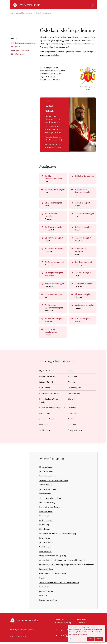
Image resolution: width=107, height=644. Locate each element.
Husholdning (44, 526)
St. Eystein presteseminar (49, 491)
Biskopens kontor (46, 469)
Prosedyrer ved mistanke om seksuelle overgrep (58, 535)
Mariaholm (43, 597)
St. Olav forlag (45, 540)
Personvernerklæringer (48, 602)
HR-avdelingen (45, 531)
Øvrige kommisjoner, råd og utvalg (52, 557)
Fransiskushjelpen (46, 571)
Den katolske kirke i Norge (24, 13)
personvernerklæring (80, 634)
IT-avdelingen (44, 517)
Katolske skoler (45, 495)
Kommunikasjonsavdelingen (50, 509)
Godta (99, 639)
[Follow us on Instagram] (67, 637)
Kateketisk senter (46, 513)
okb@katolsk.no (52, 68)
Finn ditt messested (75, 52)
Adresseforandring (46, 593)
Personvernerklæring (63, 624)
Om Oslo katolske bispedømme (23, 43)
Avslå (91, 639)
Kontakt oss (59, 621)
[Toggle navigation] (93, 5)
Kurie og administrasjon (20, 50)
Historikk (62, 52)
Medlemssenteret (46, 522)
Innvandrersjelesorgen (48, 478)
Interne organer (45, 553)
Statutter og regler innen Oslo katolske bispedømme (59, 584)
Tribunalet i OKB (45, 486)
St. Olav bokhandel (46, 544)
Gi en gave (81, 624)
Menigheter (16, 47)
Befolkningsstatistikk (49, 52)
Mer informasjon (18, 54)
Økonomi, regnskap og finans (50, 500)
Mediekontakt (82, 621)
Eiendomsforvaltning (47, 504)
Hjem (12, 13)
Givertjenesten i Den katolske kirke (53, 575)
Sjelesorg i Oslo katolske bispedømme (54, 482)
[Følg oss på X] (62, 637)
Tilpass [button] (71, 639)
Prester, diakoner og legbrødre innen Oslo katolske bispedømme (64, 562)
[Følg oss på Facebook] (57, 637)
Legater (42, 580)
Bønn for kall (44, 588)
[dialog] (87, 633)
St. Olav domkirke (46, 473)
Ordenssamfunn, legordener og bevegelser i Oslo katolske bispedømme (67, 566)
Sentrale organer (46, 548)
